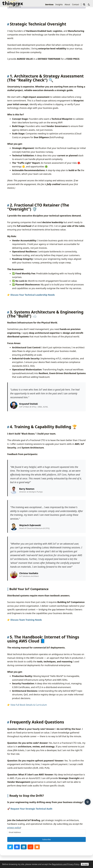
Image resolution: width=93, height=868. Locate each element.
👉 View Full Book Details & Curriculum (27, 705)
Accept (85, 864)
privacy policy (14, 827)
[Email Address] (46, 832)
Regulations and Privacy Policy (66, 864)
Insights (59, 4)
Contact (76, 4)
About (67, 4)
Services (49, 4)
